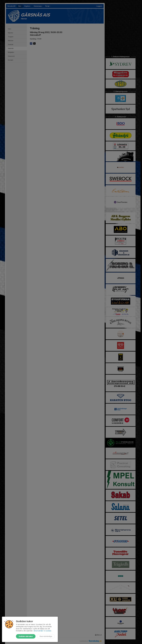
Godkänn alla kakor (26, 636)
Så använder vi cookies (42, 631)
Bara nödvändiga (46, 636)
